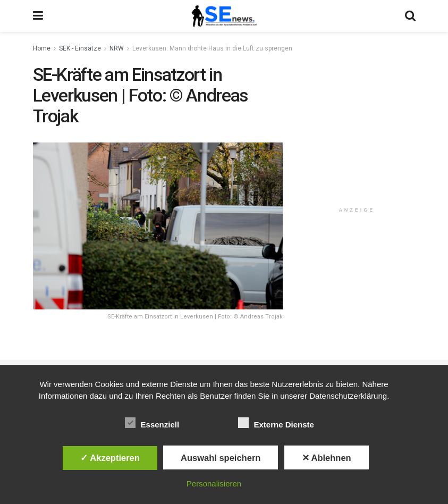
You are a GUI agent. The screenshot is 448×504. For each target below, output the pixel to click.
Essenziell (152, 423)
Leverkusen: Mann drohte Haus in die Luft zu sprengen (212, 48)
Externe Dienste (276, 423)
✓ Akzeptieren (110, 458)
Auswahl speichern (221, 458)
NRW (117, 48)
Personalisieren (214, 484)
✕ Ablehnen (327, 458)
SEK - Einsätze (80, 48)
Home (42, 48)
